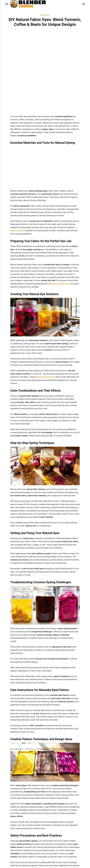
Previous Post (28, 815)
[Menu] (7, 4)
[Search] (84, 4)
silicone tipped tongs (62, 208)
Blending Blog (45, 15)
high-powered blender (46, 301)
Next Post (62, 814)
